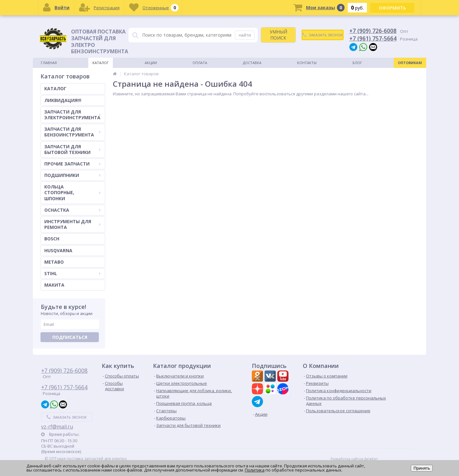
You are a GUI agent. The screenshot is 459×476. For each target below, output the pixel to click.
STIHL (73, 273)
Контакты (307, 63)
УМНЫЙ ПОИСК (278, 35)
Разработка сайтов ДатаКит (354, 459)
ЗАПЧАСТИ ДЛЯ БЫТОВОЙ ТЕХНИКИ (73, 149)
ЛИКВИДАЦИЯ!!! (63, 100)
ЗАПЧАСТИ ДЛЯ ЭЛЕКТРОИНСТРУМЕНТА (73, 115)
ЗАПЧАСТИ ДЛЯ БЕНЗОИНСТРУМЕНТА (73, 132)
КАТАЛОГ (55, 88)
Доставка (252, 63)
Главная (49, 63)
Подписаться (70, 337)
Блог (357, 63)
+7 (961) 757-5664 (373, 38)
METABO (54, 262)
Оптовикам (410, 63)
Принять (422, 468)
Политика (255, 470)
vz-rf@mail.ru (57, 427)
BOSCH (52, 239)
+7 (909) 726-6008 (373, 31)
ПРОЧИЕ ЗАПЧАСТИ (73, 164)
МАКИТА (54, 285)
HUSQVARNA (58, 250)
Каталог (101, 63)
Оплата (200, 63)
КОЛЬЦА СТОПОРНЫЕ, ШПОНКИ (73, 192)
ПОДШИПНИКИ (73, 175)
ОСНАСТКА (73, 210)
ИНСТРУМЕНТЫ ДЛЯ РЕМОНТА (73, 224)
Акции (151, 63)
